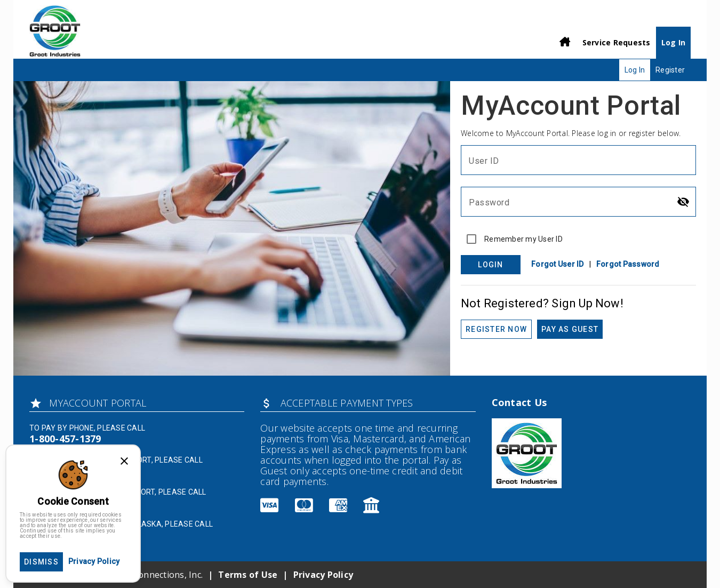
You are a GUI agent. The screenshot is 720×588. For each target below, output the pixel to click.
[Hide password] (683, 202)
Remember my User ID (523, 239)
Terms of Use (248, 575)
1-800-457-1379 (65, 439)
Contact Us (519, 402)
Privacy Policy (323, 575)
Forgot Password (628, 264)
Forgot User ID (558, 264)
